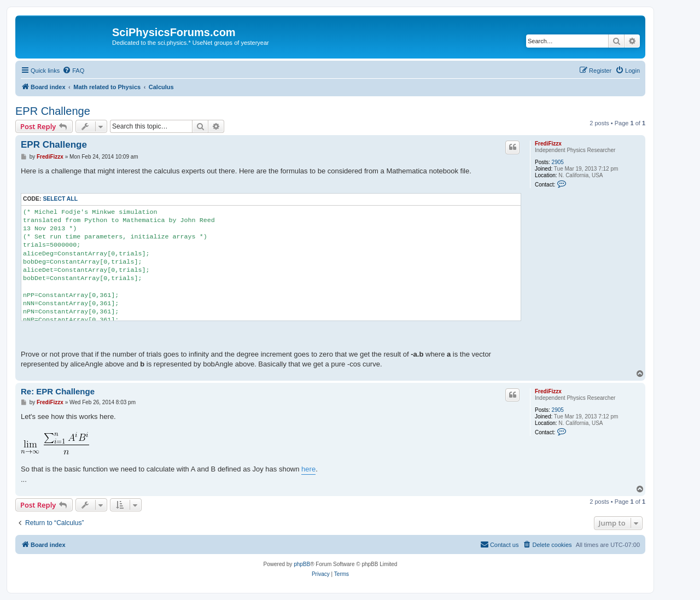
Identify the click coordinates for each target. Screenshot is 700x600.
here (308, 469)
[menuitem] (73, 71)
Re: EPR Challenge (58, 391)
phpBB (302, 564)
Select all (60, 199)
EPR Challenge (53, 111)
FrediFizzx (548, 144)
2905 (558, 162)
